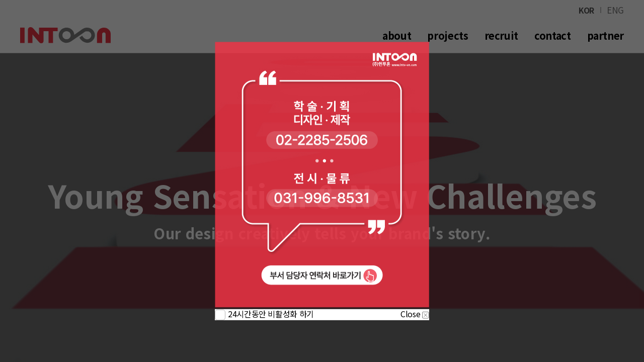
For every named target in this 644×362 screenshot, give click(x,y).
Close (415, 314)
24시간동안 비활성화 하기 (271, 314)
